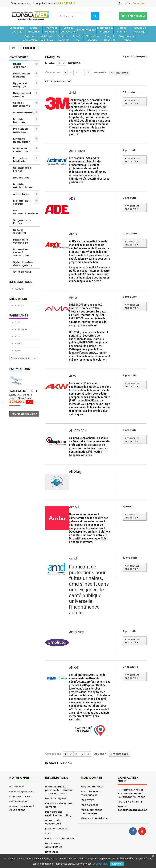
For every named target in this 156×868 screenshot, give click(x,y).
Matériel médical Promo (23, 186)
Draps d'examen (34, 30)
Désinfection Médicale (17, 30)
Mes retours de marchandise (90, 793)
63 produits (130, 92)
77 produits (130, 667)
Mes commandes (92, 787)
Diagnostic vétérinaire (21, 241)
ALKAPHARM (78, 431)
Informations (21, 282)
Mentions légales (56, 798)
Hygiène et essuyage (51, 30)
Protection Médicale (64, 38)
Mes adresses (90, 805)
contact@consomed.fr (133, 810)
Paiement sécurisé (57, 829)
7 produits (130, 150)
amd (73, 558)
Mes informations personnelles (92, 812)
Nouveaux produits (21, 792)
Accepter (117, 864)
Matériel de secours (92, 38)
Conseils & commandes (60, 839)
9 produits (130, 375)
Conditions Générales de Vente (59, 805)
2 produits (130, 631)
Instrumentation (87, 30)
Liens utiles (18, 299)
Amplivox (76, 632)
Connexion (139, 3)
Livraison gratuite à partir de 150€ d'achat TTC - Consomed (59, 790)
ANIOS (74, 668)
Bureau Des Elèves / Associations (22, 252)
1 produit (129, 507)
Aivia (18, 351)
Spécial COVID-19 (109, 38)
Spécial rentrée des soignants (23, 264)
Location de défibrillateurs (54, 845)
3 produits (130, 198)
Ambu (74, 507)
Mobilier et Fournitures (46, 38)
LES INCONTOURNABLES (26, 212)
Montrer (51, 63)
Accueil (19, 289)
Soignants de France (127, 38)
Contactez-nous (21, 3)
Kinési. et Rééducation (29, 38)
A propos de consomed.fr (53, 822)
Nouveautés (21, 178)
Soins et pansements (68, 30)
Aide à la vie (78, 38)
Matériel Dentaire (122, 30)
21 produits (130, 234)
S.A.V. (49, 834)
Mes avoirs (88, 800)
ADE (17, 336)
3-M (17, 322)
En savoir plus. (100, 864)
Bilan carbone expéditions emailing (58, 813)
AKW (73, 376)
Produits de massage (139, 30)
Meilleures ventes (20, 797)
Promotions (20, 369)
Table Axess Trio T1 (23, 391)
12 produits (130, 558)
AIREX (18, 344)
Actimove (21, 329)
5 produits (130, 297)
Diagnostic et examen (105, 30)
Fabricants (19, 315)
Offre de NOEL (22, 272)
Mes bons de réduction (95, 818)
